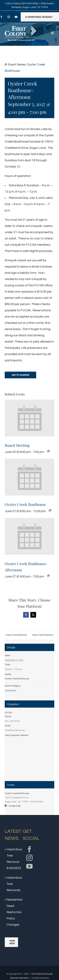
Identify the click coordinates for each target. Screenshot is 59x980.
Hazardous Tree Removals (12, 884)
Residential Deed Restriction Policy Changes (12, 912)
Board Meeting (17, 445)
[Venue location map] (29, 761)
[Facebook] (29, 849)
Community (10, 691)
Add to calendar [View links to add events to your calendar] (20, 375)
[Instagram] (29, 858)
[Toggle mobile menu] (53, 33)
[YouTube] (29, 866)
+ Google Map (14, 806)
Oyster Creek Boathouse (25, 504)
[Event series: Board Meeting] (48, 451)
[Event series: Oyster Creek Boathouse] (50, 510)
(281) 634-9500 (30, 3)
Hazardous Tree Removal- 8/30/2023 (12, 859)
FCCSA (8, 713)
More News (12, 942)
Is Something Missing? (39, 17)
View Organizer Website (17, 735)
